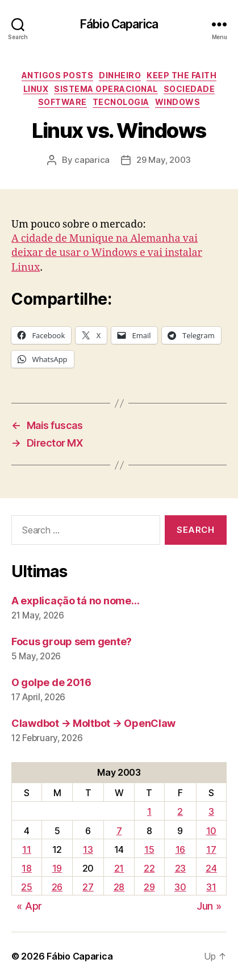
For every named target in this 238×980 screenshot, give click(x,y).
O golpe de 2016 (51, 682)
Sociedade (189, 89)
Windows (178, 102)
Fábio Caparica (119, 24)
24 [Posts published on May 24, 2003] (211, 868)
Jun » (209, 906)
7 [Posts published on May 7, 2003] (119, 831)
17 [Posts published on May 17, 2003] (211, 849)
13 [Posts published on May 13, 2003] (88, 849)
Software (62, 102)
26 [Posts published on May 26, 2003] (57, 887)
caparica (92, 160)
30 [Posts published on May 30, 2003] (180, 887)
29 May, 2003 (164, 160)
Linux (36, 89)
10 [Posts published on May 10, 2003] (211, 831)
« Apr (29, 906)
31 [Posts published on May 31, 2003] (211, 887)
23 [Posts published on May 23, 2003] (180, 868)
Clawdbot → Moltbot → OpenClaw (93, 723)
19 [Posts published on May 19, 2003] (57, 868)
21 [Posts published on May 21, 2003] (119, 868)
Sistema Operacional (106, 89)
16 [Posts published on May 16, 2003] (180, 849)
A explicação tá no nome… (76, 601)
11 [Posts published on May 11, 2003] (26, 849)
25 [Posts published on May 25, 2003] (26, 887)
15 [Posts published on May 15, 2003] (149, 849)
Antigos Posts (58, 75)
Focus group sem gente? (72, 642)
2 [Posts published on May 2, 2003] (180, 811)
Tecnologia (121, 102)
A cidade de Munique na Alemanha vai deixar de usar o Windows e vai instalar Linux (107, 253)
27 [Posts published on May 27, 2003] (88, 887)
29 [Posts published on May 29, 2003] (149, 887)
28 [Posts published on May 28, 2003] (119, 887)
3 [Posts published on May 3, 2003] (211, 811)
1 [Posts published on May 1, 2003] (149, 811)
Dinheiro (120, 75)
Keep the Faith (181, 75)
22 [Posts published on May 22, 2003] (149, 868)
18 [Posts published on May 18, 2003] (26, 868)
